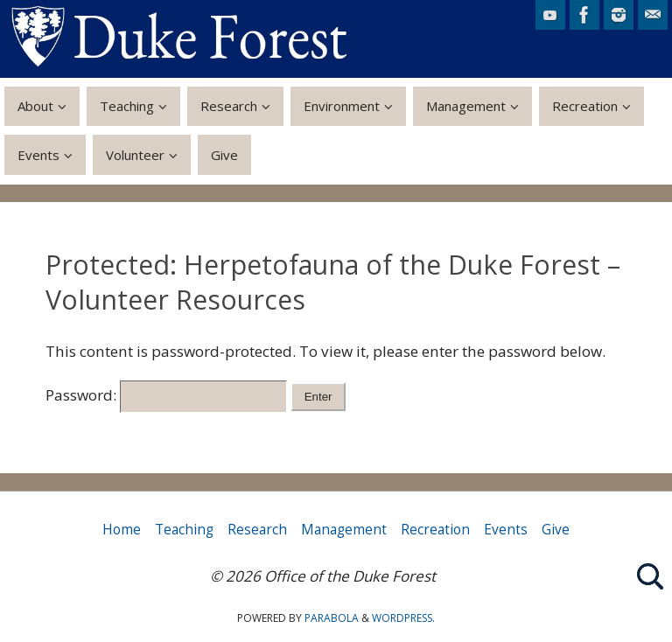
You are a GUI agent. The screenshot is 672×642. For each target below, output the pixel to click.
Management (344, 530)
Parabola (332, 618)
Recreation (435, 530)
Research (257, 530)
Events (506, 530)
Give (556, 530)
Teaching (184, 530)
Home (122, 530)
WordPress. (403, 618)
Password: (166, 395)
